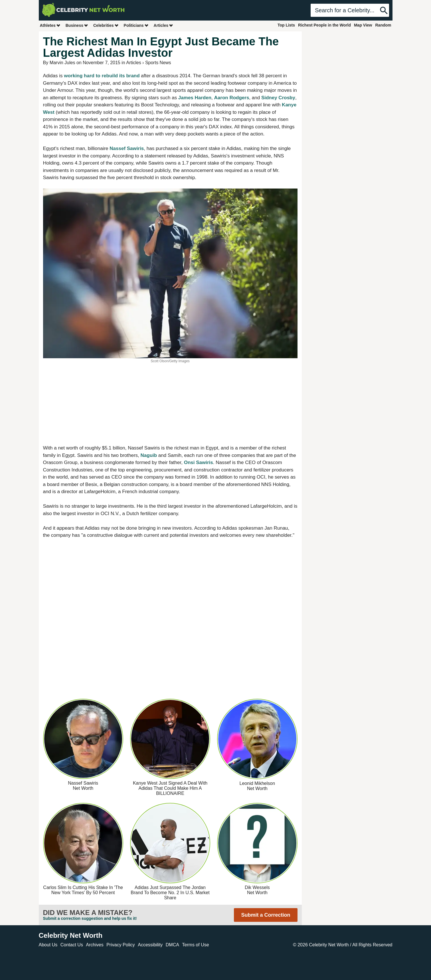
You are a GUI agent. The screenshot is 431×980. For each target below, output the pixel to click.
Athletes (50, 25)
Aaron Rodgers (232, 98)
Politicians (136, 25)
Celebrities (106, 25)
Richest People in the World (324, 25)
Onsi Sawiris (199, 462)
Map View (363, 25)
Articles (164, 25)
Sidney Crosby (278, 98)
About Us (48, 945)
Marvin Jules (62, 63)
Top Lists (286, 25)
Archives (95, 945)
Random (383, 25)
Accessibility (150, 945)
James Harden (195, 98)
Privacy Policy (121, 945)
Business (77, 25)
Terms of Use (195, 945)
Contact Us (72, 945)
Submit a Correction (266, 915)
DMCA (172, 945)
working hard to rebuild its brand (102, 76)
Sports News (158, 63)
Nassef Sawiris (127, 148)
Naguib (149, 455)
